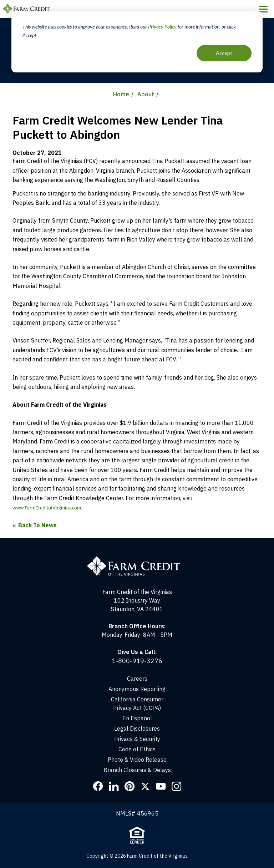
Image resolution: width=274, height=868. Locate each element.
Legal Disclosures (137, 729)
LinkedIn (114, 786)
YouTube (161, 786)
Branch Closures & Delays (137, 770)
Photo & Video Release (137, 760)
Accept (224, 53)
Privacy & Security (137, 739)
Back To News (37, 525)
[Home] (137, 559)
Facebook (98, 786)
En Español (137, 718)
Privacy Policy (162, 27)
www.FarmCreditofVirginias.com (47, 508)
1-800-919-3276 (137, 661)
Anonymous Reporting (137, 689)
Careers (137, 679)
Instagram (177, 786)
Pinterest (130, 786)
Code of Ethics (137, 749)
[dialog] (137, 42)
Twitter (145, 786)
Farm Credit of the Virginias (27, 9)
